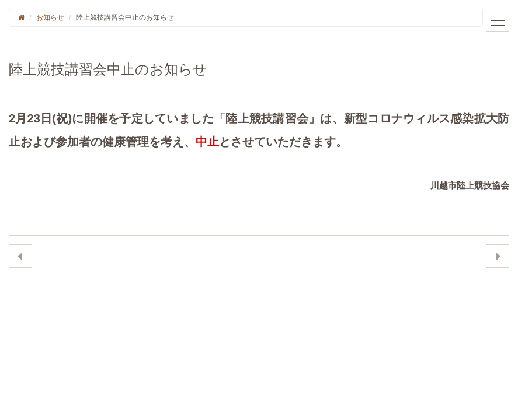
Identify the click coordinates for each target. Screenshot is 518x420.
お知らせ (50, 17)
